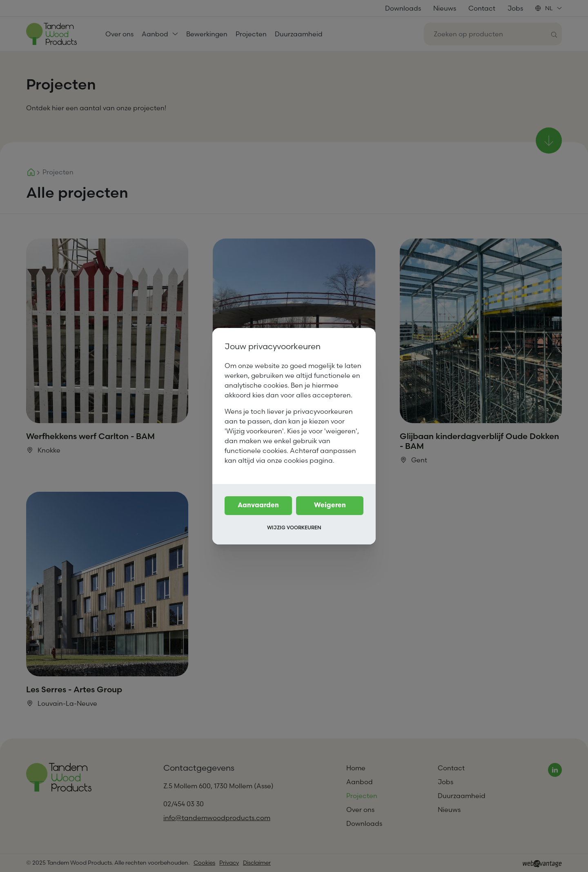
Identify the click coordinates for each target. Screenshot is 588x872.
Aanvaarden (258, 506)
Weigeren (330, 506)
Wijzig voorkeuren (294, 527)
